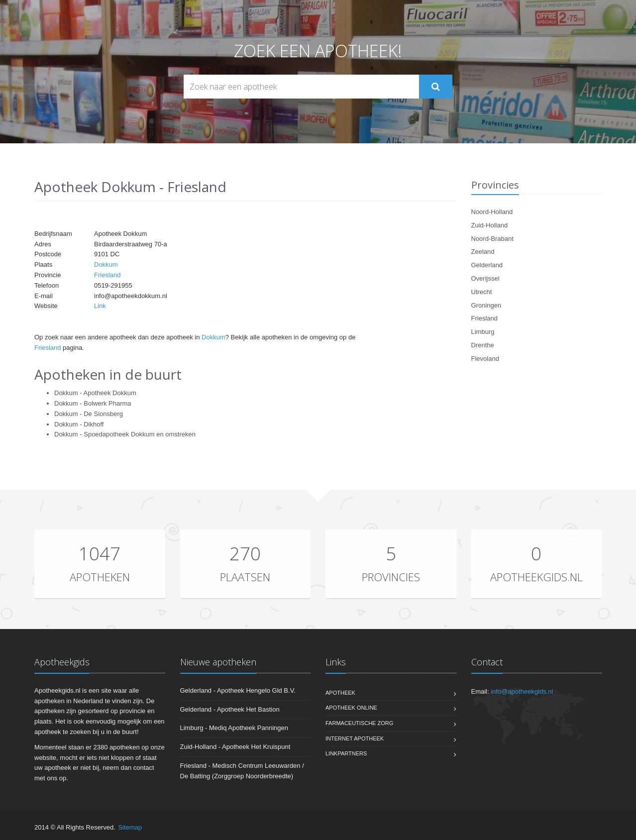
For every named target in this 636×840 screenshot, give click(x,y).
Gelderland (487, 265)
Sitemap (130, 827)
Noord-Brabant (492, 239)
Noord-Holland (492, 212)
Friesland (107, 275)
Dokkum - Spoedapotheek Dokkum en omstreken (125, 434)
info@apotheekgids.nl (522, 691)
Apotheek (340, 693)
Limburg (483, 332)
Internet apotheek (355, 738)
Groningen (486, 305)
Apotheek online (351, 708)
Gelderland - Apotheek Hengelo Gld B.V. (238, 690)
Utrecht (482, 292)
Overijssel (485, 278)
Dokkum (106, 264)
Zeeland (483, 252)
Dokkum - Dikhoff (79, 424)
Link (100, 306)
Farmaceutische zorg (359, 723)
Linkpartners (346, 753)
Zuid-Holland (490, 225)
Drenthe (483, 345)
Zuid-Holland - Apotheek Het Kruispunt (235, 747)
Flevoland (485, 359)
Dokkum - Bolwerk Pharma (93, 403)
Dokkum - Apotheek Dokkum (95, 393)
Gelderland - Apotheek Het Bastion (230, 709)
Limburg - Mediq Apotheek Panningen (234, 728)
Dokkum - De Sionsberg (89, 414)
